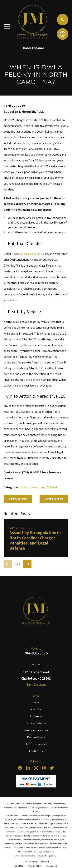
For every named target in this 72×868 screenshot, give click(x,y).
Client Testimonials (36, 744)
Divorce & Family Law (36, 730)
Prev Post (18, 499)
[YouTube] (44, 768)
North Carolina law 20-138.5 (28, 254)
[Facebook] (20, 768)
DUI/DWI (52, 487)
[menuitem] (19, 866)
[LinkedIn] (28, 768)
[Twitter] (52, 768)
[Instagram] (36, 768)
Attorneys (36, 716)
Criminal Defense (36, 723)
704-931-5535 (36, 653)
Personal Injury (36, 737)
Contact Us (36, 751)
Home (36, 702)
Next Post (54, 499)
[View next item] (27, 564)
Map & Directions (36, 685)
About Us (36, 709)
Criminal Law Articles (32, 487)
